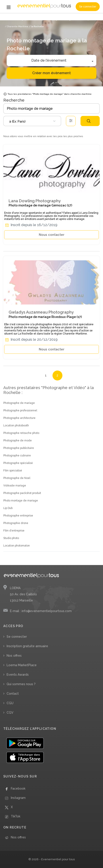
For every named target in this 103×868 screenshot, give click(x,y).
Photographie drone (16, 523)
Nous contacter (52, 235)
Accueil (9, 19)
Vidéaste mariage (15, 486)
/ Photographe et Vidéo (27, 19)
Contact (13, 694)
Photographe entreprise (18, 516)
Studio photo (11, 538)
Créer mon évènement (51, 73)
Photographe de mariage (19, 403)
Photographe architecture (19, 418)
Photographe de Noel (17, 478)
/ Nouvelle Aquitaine (85, 19)
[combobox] (32, 121)
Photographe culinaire (17, 456)
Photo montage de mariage (21, 501)
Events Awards (18, 675)
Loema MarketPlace (22, 665)
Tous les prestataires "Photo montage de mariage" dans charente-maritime (47, 94)
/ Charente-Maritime (17, 26)
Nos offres (14, 656)
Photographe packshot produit (22, 493)
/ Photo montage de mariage (56, 19)
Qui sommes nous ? (21, 684)
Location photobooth (16, 425)
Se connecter (88, 7)
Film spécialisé (13, 471)
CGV (10, 713)
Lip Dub (8, 508)
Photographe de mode (18, 441)
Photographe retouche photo (21, 433)
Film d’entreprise (14, 531)
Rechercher (89, 121)
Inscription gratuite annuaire (27, 646)
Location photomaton (17, 546)
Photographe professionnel (20, 410)
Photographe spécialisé (18, 463)
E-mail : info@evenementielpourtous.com (41, 611)
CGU (10, 703)
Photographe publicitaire (19, 448)
